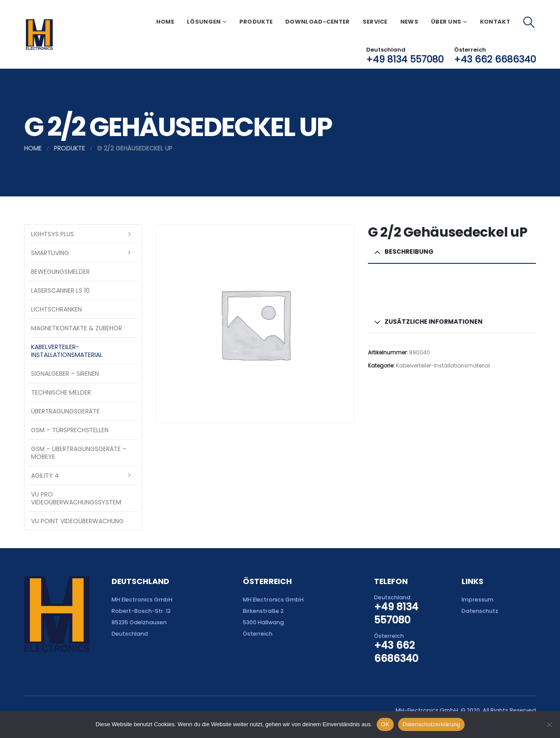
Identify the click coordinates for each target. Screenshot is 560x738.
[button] (529, 22)
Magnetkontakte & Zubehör (77, 328)
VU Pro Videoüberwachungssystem (76, 498)
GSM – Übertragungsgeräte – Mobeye (79, 453)
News (409, 22)
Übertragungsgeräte (65, 411)
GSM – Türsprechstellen (70, 430)
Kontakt (495, 22)
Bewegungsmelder (60, 272)
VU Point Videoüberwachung (77, 521)
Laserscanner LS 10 (60, 290)
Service (375, 22)
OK (385, 724)
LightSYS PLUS (52, 234)
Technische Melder (61, 392)
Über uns (446, 22)
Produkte (256, 22)
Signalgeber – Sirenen (65, 374)
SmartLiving (50, 253)
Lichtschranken (56, 309)
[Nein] (549, 724)
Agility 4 (45, 476)
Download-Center (318, 22)
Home (165, 22)
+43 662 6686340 (495, 59)
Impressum (478, 600)
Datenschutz (480, 611)
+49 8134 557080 (405, 59)
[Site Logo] (39, 35)
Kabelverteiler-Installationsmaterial (443, 366)
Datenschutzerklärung (431, 724)
